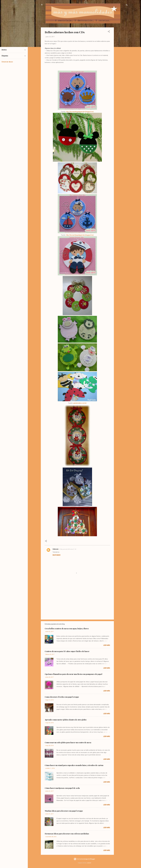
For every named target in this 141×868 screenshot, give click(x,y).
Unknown (56, 549)
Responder (56, 555)
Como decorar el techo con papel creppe (62, 697)
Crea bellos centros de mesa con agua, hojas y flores (67, 629)
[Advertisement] (122, 57)
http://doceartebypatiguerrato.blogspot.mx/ (80, 112)
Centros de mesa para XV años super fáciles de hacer (67, 651)
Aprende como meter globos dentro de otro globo (66, 720)
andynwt (89, 863)
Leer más (107, 645)
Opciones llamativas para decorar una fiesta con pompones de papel (73, 674)
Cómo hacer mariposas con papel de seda (62, 788)
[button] (109, 32)
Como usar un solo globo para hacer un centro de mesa (68, 743)
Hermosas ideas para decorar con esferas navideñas (67, 834)
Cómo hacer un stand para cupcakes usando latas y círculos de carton (74, 765)
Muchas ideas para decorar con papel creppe (64, 811)
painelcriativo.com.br (80, 403)
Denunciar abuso (7, 62)
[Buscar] (127, 5)
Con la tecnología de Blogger (84, 859)
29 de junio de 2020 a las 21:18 (68, 549)
